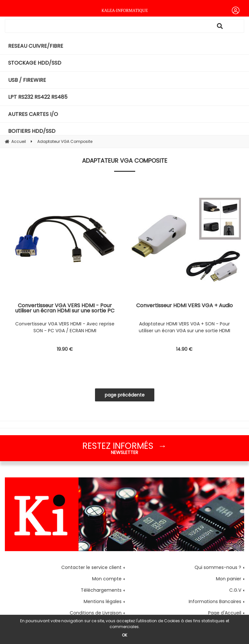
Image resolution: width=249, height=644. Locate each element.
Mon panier (229, 579)
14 (184, 349)
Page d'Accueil (225, 613)
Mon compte (107, 579)
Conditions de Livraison (96, 613)
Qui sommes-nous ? (218, 567)
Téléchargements (101, 590)
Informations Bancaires (215, 601)
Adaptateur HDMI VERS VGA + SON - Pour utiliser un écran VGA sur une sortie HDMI (184, 327)
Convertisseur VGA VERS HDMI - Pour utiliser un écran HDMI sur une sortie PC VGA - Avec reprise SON (65, 308)
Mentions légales (103, 601)
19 (65, 349)
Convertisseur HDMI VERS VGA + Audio (184, 306)
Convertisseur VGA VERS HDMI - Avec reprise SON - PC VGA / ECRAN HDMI (65, 327)
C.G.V (235, 590)
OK (124, 635)
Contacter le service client (91, 567)
